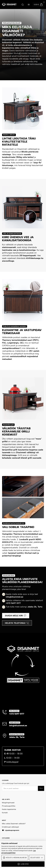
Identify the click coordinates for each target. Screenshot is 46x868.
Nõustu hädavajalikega (15, 858)
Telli (41, 788)
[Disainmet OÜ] (9, 4)
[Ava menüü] (29, 5)
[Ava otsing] (23, 5)
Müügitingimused (8, 803)
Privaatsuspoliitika (9, 806)
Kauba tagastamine (9, 809)
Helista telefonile (17, 623)
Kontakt (5, 813)
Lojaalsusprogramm (11, 830)
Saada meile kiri (16, 616)
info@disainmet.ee (18, 725)
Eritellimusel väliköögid (10, 827)
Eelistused (37, 858)
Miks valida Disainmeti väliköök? (14, 824)
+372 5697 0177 (17, 714)
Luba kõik (23, 864)
